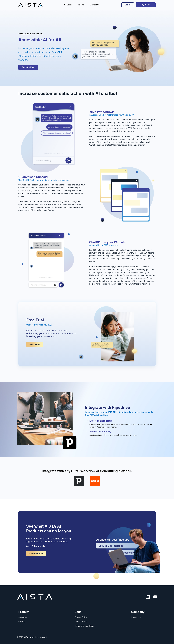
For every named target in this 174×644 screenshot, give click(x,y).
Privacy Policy (81, 617)
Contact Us (136, 617)
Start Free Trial (36, 554)
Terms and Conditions (85, 626)
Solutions (22, 617)
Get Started (35, 344)
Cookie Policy (81, 622)
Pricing (21, 622)
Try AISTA (146, 5)
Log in (128, 5)
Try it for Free (28, 67)
